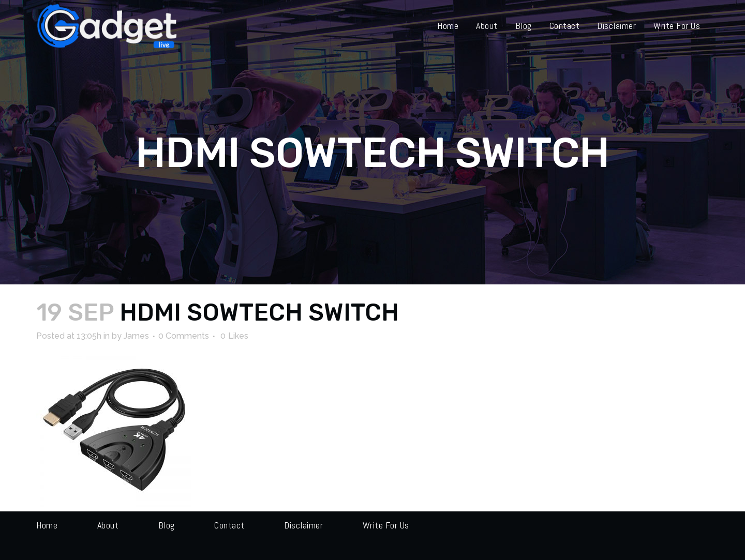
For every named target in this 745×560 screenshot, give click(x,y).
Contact (229, 525)
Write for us (386, 525)
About (108, 525)
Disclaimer (303, 525)
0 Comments (184, 336)
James (136, 336)
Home (47, 525)
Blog (167, 525)
